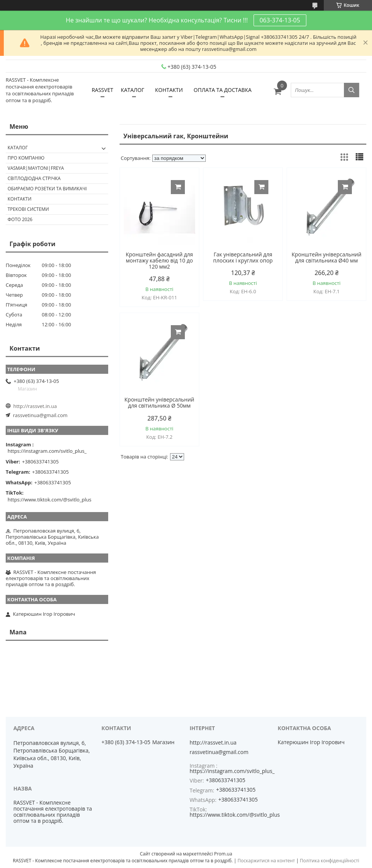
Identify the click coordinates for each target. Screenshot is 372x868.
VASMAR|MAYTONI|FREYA (36, 168)
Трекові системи (28, 209)
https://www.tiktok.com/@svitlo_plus (50, 500)
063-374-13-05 (280, 20)
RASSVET (102, 90)
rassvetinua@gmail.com (40, 415)
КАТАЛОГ (132, 90)
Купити (178, 187)
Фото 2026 (20, 219)
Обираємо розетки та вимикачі (47, 189)
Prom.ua (223, 854)
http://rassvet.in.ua (35, 406)
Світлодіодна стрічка (34, 178)
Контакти (20, 199)
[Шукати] (352, 90)
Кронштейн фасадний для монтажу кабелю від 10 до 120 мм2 (159, 261)
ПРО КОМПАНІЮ (26, 158)
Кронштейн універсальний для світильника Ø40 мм (326, 258)
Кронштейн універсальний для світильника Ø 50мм (159, 403)
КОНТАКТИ (169, 90)
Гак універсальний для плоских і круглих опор (243, 258)
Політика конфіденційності (329, 861)
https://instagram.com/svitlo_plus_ (47, 451)
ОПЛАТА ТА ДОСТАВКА (222, 90)
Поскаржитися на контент (266, 861)
